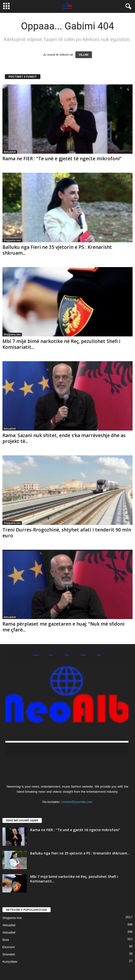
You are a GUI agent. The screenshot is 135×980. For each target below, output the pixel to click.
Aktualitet (10, 152)
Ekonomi (9, 947)
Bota (6, 940)
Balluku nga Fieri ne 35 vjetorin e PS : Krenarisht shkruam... (57, 250)
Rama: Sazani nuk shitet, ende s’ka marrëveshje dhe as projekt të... (64, 438)
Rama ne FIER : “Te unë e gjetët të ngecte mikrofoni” (62, 159)
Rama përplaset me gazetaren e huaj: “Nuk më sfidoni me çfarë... (63, 627)
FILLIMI (84, 55)
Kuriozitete (10, 962)
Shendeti (9, 954)
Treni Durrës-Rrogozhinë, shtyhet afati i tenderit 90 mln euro (67, 533)
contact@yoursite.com (77, 802)
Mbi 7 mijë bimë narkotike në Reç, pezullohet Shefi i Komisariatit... (61, 344)
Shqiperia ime (12, 240)
